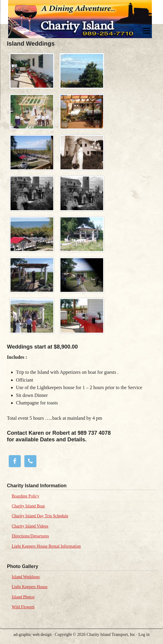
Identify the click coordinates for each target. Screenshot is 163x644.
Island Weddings (26, 577)
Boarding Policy (25, 496)
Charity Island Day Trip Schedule (40, 516)
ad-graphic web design (33, 635)
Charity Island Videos (30, 526)
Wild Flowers (23, 607)
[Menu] (147, 31)
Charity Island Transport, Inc (111, 635)
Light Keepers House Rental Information (46, 546)
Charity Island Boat (28, 506)
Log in (144, 635)
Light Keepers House (30, 587)
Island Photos (23, 597)
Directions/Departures (30, 536)
